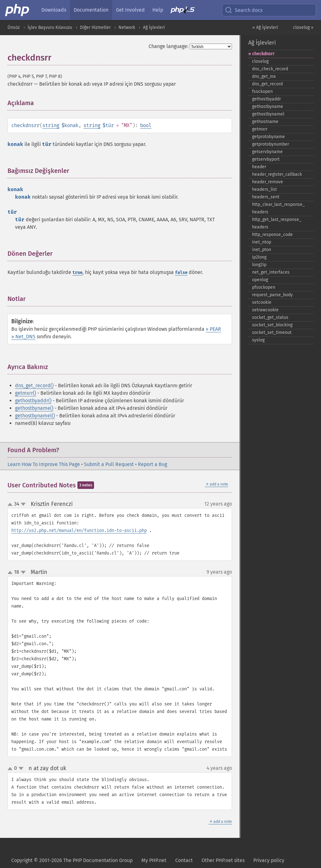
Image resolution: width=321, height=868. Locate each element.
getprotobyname (268, 137)
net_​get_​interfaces (271, 272)
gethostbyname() (34, 408)
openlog (260, 280)
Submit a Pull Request (109, 464)
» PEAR (213, 329)
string (51, 125)
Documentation (91, 10)
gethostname (265, 122)
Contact (184, 860)
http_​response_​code (272, 235)
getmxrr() (26, 393)
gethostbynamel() (35, 416)
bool (146, 125)
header (259, 167)
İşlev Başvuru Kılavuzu (50, 27)
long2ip (259, 265)
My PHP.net (154, 860)
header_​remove (268, 182)
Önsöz (14, 27)
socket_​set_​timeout (272, 332)
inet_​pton (262, 250)
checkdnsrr (263, 54)
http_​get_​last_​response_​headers (277, 223)
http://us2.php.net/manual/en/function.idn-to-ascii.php (79, 530)
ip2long (259, 257)
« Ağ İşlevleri (265, 27)
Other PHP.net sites (223, 860)
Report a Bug (153, 464)
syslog (258, 340)
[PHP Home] (18, 10)
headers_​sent (266, 197)
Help (158, 10)
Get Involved (130, 10)
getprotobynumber (271, 144)
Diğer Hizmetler (95, 27)
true (77, 273)
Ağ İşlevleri (154, 27)
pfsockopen (264, 287)
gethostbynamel (268, 114)
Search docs (244, 10)
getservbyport (266, 159)
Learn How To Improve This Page (44, 464)
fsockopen (262, 91)
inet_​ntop (262, 242)
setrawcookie (265, 310)
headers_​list (264, 189)
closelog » (303, 27)
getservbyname (267, 152)
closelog (260, 61)
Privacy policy (269, 860)
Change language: (168, 46)
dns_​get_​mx (264, 76)
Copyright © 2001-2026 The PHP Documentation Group (72, 860)
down (23, 504)
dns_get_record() (34, 386)
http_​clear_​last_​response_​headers (278, 208)
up (11, 505)
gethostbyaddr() (33, 401)
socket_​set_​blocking (272, 325)
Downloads (54, 10)
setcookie (262, 302)
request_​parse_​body (272, 295)
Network (127, 27)
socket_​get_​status (270, 317)
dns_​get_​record (267, 84)
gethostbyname (268, 107)
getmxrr (260, 129)
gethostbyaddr (266, 99)
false (181, 273)
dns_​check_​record (270, 69)
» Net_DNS (23, 337)
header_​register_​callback (277, 174)
